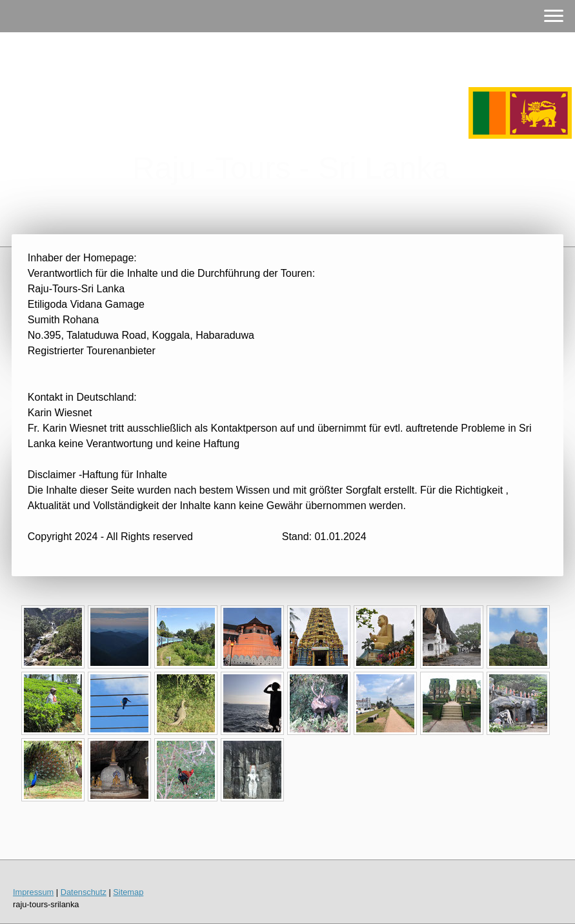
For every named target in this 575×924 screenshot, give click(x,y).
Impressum (33, 892)
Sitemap (128, 892)
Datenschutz (84, 892)
